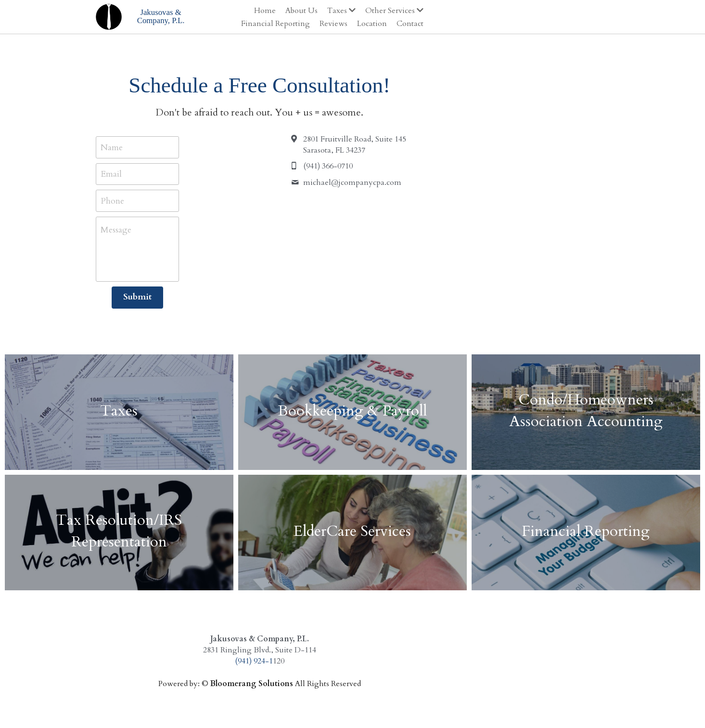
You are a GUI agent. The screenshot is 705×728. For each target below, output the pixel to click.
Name (113, 147)
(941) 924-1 (347, 661)
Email (112, 174)
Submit (184, 297)
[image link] (110, 16)
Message (117, 230)
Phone (113, 201)
